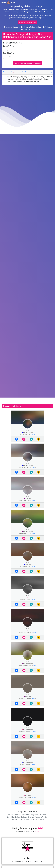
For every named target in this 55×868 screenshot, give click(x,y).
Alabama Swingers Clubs (31, 27)
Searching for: (9, 53)
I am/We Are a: (9, 46)
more (34, 434)
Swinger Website (41, 817)
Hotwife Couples (14, 815)
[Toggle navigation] (51, 2)
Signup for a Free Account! (27, 22)
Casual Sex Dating (14, 817)
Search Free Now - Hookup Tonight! (27, 63)
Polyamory (35, 815)
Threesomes (25, 815)
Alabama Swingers (12, 27)
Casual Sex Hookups (17, 819)
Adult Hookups (31, 819)
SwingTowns (26, 72)
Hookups (43, 815)
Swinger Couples (27, 817)
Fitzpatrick (42, 819)
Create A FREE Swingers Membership (15, 15)
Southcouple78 (8, 72)
